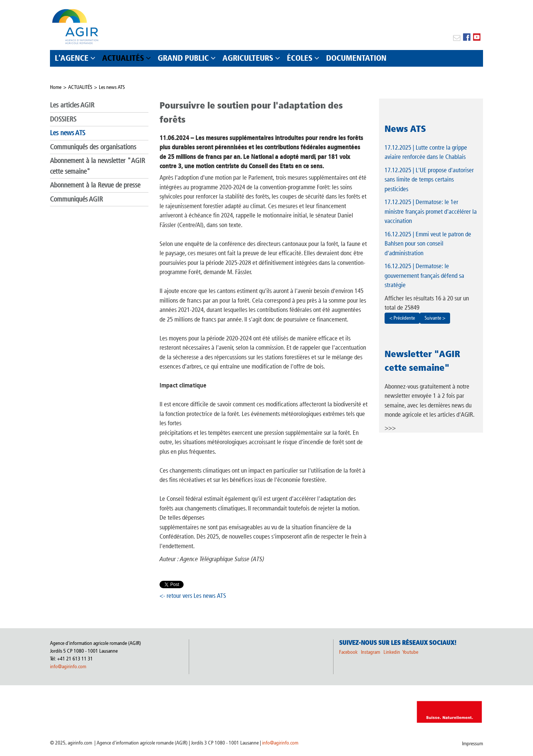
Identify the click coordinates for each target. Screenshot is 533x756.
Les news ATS (112, 87)
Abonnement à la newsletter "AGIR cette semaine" (98, 166)
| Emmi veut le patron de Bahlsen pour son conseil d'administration (428, 244)
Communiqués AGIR (76, 199)
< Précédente (402, 318)
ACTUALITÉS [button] (123, 58)
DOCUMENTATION (356, 58)
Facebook (348, 652)
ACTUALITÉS (80, 87)
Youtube (410, 652)
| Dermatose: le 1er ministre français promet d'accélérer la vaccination (431, 211)
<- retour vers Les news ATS (193, 596)
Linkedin (392, 652)
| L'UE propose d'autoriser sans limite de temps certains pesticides (429, 179)
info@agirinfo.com (68, 667)
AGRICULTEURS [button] (248, 58)
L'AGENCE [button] (72, 58)
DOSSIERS (63, 119)
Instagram (371, 652)
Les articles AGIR (72, 105)
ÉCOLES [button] (300, 58)
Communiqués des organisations (93, 147)
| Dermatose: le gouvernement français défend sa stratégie (424, 275)
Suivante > (435, 318)
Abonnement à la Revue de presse (95, 185)
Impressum (472, 744)
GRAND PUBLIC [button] (183, 58)
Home (56, 87)
